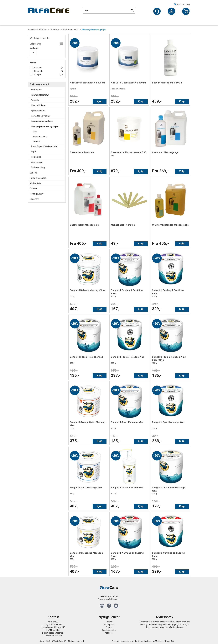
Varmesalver (37, 162)
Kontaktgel (36, 157)
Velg (100, 171)
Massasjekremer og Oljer (94, 30)
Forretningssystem (120, 641)
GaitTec (33, 173)
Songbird (38, 75)
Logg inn (171, 12)
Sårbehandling (38, 167)
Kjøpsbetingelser (109, 630)
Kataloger (109, 633)
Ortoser (33, 188)
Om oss (109, 627)
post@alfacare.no (112, 599)
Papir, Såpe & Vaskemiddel (44, 146)
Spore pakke (109, 625)
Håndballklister (38, 105)
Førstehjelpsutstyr (40, 95)
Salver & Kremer (40, 137)
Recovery (34, 199)
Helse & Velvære (38, 178)
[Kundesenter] (157, 11)
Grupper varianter (42, 38)
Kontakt (109, 622)
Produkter (55, 30)
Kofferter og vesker (41, 116)
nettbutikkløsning (139, 641)
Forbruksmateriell (71, 30)
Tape (33, 152)
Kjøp (100, 101)
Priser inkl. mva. (182, 5)
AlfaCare (43, 30)
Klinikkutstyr (36, 183)
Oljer (35, 132)
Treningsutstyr (37, 194)
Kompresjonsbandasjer (42, 121)
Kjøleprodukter (38, 111)
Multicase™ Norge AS (164, 641)
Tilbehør (37, 141)
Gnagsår (35, 100)
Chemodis (38, 71)
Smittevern (36, 90)
